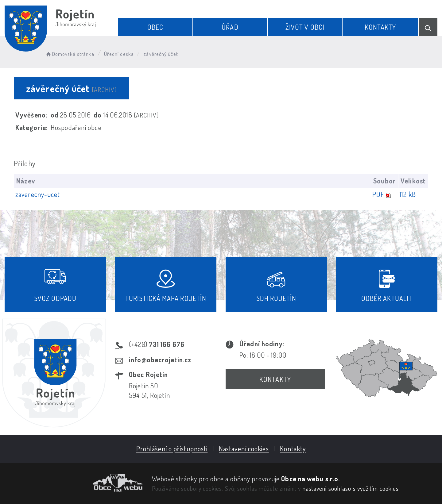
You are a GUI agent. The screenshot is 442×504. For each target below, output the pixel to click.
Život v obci (305, 27)
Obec (155, 27)
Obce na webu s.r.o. (310, 479)
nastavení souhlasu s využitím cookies (351, 488)
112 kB (408, 194)
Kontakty (380, 27)
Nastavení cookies (244, 448)
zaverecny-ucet (38, 194)
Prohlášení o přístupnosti (172, 448)
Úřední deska (119, 54)
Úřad (230, 27)
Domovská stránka (70, 54)
